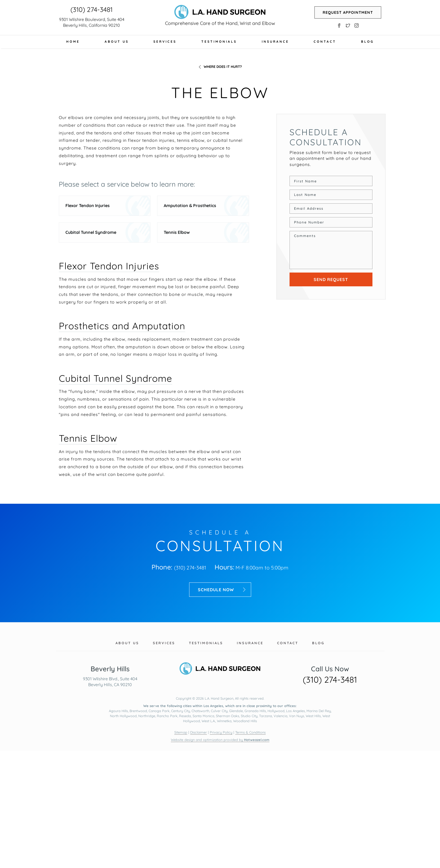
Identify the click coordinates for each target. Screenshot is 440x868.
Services (165, 41)
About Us (117, 41)
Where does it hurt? (223, 67)
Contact (325, 41)
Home (73, 41)
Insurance (275, 41)
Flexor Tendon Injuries (88, 205)
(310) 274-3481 (92, 9)
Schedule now (222, 590)
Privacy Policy (221, 732)
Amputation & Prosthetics (190, 205)
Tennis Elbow (177, 232)
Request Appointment (348, 12)
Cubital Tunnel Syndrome (91, 232)
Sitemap (181, 732)
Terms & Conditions (250, 732)
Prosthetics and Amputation (122, 326)
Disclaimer (199, 732)
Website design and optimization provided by (220, 740)
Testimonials (219, 41)
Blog (367, 41)
